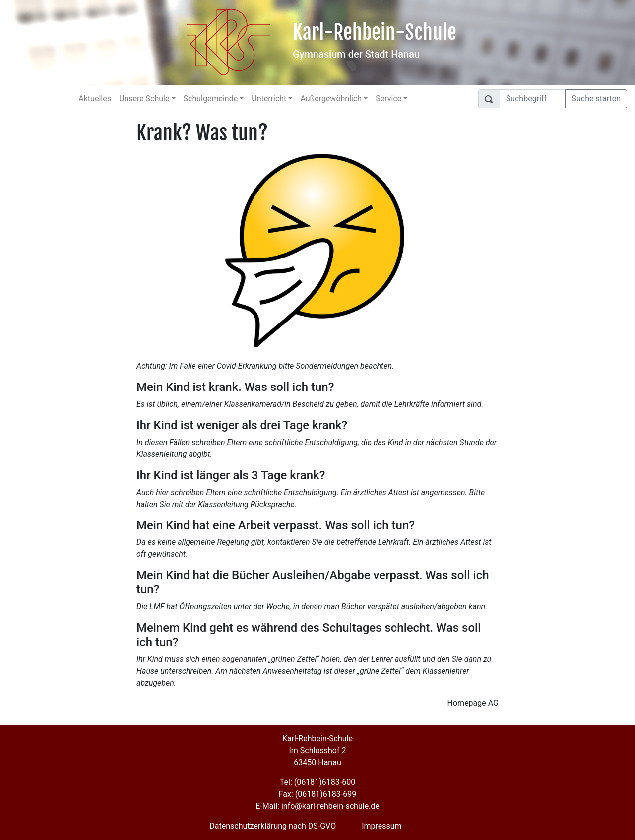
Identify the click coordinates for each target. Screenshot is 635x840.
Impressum (382, 826)
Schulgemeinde (211, 98)
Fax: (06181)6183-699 (317, 794)
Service (388, 98)
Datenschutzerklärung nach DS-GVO (273, 826)
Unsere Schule (144, 98)
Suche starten (596, 98)
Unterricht (269, 98)
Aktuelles (95, 98)
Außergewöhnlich (331, 98)
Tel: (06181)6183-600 (317, 782)
